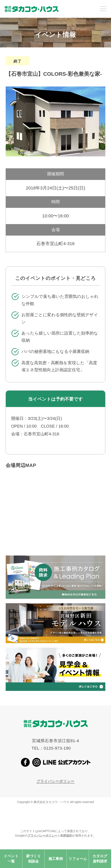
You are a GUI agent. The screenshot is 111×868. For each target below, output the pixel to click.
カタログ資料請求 (100, 859)
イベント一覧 (11, 859)
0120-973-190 (57, 748)
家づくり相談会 (33, 859)
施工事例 (56, 859)
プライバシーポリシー (56, 781)
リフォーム (78, 859)
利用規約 (66, 835)
